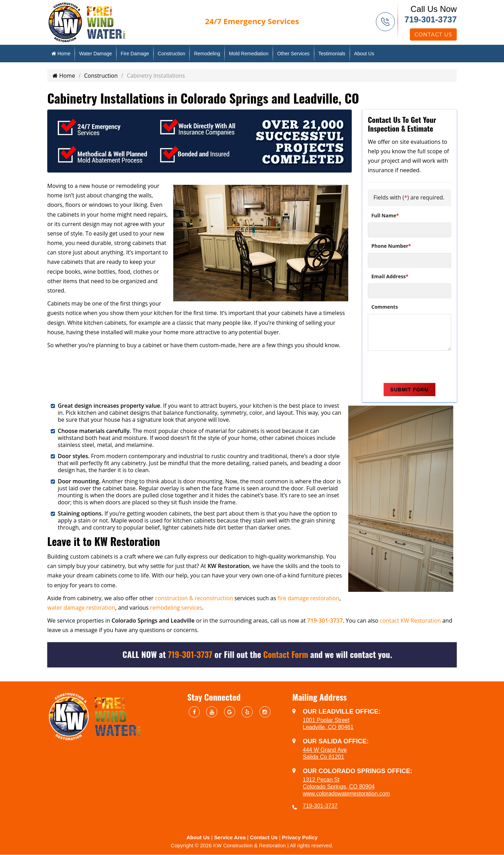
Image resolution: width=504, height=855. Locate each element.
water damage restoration (81, 608)
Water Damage (96, 54)
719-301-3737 (431, 19)
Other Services (293, 54)
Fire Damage (135, 54)
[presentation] (421, 368)
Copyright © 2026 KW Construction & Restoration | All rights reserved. (252, 845)
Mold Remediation (249, 54)
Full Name (385, 215)
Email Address (390, 276)
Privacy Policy (300, 837)
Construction (172, 54)
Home (61, 54)
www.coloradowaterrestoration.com (346, 794)
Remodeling (207, 54)
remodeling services (176, 608)
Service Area (230, 837)
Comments (385, 307)
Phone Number (391, 246)
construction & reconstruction (194, 598)
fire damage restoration (308, 598)
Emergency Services (252, 21)
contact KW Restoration (410, 621)
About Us (364, 54)
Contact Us (433, 34)
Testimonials (332, 54)
